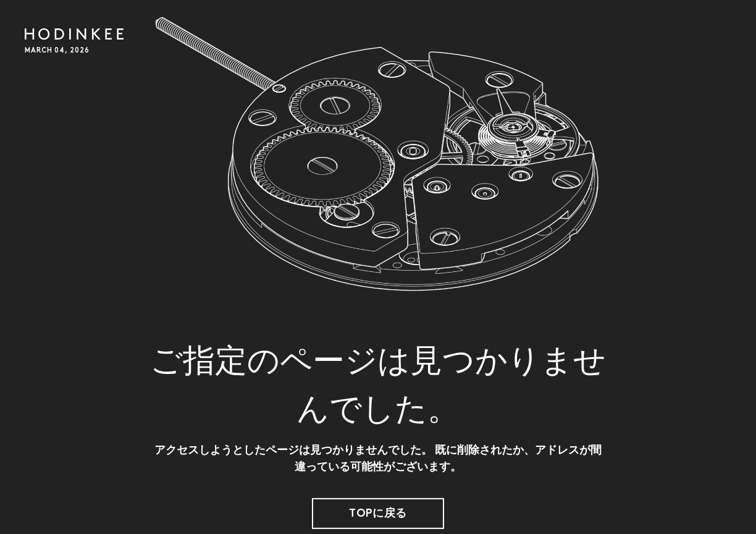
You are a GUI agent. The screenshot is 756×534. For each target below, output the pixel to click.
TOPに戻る (378, 514)
